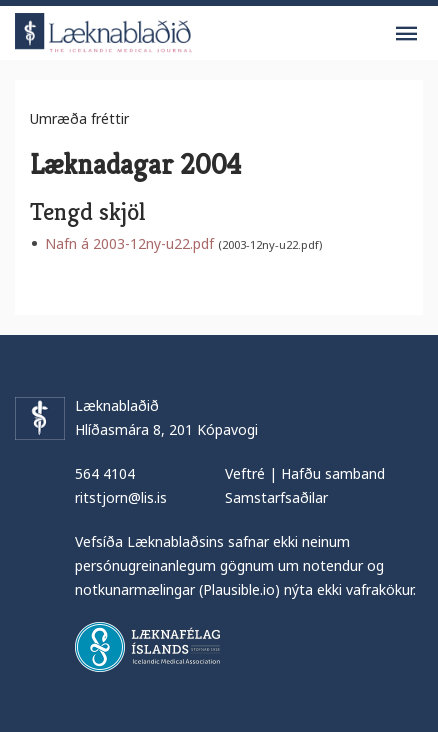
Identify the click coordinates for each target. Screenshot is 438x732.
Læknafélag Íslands (147, 647)
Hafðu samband (333, 473)
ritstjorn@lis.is (121, 497)
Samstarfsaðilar (276, 497)
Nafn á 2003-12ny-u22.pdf (129, 243)
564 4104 (105, 473)
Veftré (245, 473)
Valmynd (406, 34)
